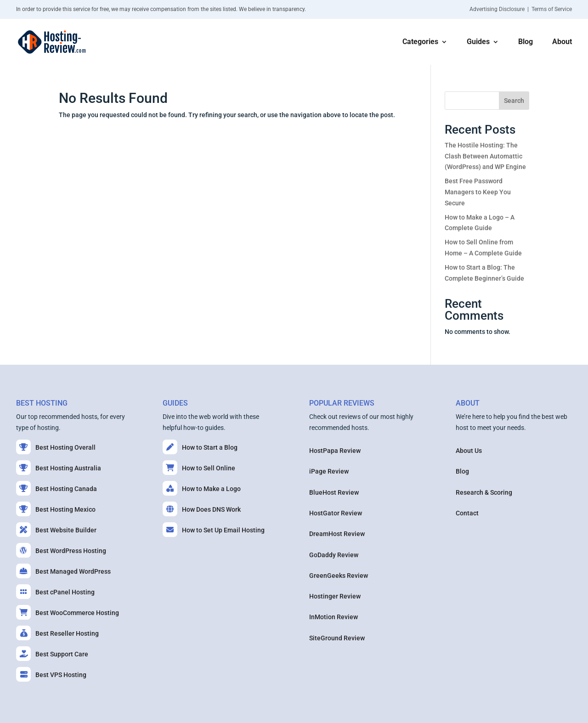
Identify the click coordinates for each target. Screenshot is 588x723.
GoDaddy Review (334, 555)
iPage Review (329, 471)
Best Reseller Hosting (57, 633)
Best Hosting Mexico (56, 509)
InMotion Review (334, 617)
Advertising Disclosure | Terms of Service (521, 9)
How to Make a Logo (202, 488)
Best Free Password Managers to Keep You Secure (478, 192)
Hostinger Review (335, 596)
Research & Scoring (484, 492)
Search (514, 101)
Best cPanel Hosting (55, 592)
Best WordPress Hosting (61, 550)
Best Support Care (52, 654)
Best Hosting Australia (59, 468)
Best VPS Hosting (51, 674)
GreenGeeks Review (339, 576)
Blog (526, 42)
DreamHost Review (337, 534)
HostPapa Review (335, 451)
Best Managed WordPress (63, 571)
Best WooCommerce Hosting (68, 612)
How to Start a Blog (200, 447)
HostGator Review (336, 513)
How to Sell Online (199, 468)
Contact (467, 513)
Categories (420, 42)
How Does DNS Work (202, 509)
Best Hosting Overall (56, 447)
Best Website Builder (56, 530)
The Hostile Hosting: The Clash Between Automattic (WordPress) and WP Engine (485, 156)
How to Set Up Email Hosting (214, 530)
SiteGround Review (337, 638)
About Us (469, 451)
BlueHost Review (334, 492)
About (562, 42)
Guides (478, 42)
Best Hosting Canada (57, 488)
